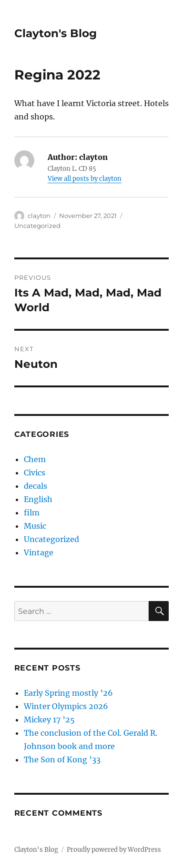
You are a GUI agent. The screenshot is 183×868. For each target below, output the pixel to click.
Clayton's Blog (56, 33)
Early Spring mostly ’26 (68, 693)
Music (35, 526)
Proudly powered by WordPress (114, 850)
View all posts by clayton (85, 179)
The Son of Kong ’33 (62, 759)
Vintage (39, 552)
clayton (39, 216)
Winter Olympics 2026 (66, 706)
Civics (35, 473)
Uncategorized (37, 226)
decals (36, 486)
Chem (35, 459)
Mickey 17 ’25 (49, 720)
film (32, 513)
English (38, 499)
